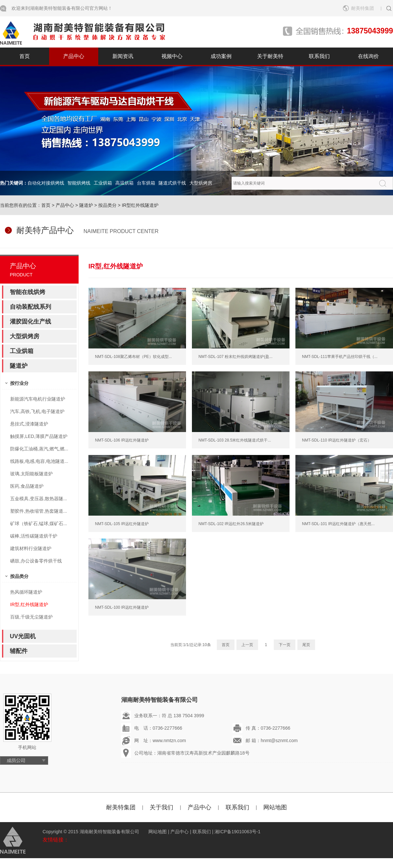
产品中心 (74, 56)
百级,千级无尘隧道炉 (31, 617)
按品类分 (107, 205)
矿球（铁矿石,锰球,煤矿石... (38, 523)
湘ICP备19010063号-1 (237, 832)
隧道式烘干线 (172, 183)
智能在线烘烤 (28, 292)
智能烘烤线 (79, 183)
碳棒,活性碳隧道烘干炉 (34, 536)
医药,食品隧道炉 (27, 486)
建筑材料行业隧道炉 (31, 548)
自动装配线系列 (30, 307)
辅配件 (19, 651)
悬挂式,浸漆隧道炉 (29, 424)
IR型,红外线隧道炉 (29, 604)
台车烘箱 (146, 183)
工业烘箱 (103, 183)
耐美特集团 (363, 8)
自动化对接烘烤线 (46, 183)
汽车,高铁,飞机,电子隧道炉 (37, 411)
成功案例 (221, 56)
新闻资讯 (123, 56)
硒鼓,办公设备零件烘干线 (36, 561)
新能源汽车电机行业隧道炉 (38, 399)
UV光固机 (23, 636)
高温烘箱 (124, 183)
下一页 (285, 645)
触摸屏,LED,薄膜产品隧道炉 (39, 436)
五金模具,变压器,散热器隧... (38, 499)
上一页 (247, 645)
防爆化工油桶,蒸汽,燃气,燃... (39, 449)
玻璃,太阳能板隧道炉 (31, 474)
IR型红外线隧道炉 (140, 205)
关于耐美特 (270, 56)
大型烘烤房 (201, 183)
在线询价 (368, 56)
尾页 (306, 645)
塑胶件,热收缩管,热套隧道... (38, 511)
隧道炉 (86, 205)
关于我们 (161, 807)
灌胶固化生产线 (30, 322)
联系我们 (319, 56)
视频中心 (172, 56)
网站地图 (275, 807)
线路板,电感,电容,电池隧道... (39, 461)
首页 (25, 56)
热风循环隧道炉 (26, 592)
